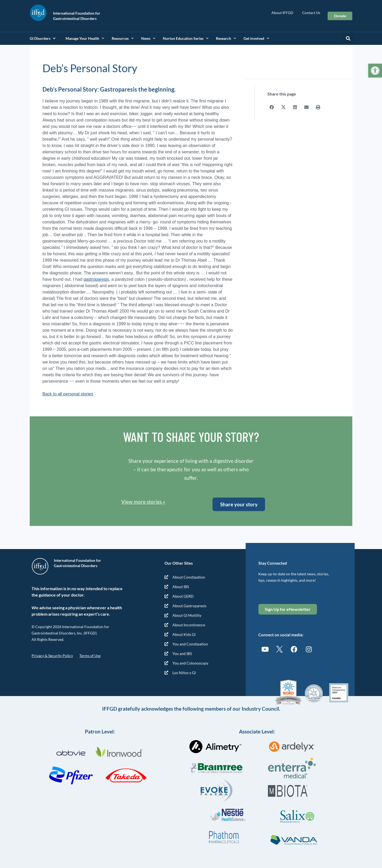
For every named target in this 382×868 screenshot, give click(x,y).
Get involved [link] (256, 38)
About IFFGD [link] (284, 13)
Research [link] (226, 38)
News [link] (148, 38)
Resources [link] (123, 38)
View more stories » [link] (143, 502)
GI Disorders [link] (43, 38)
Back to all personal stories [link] (68, 394)
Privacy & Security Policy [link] (52, 656)
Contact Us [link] (311, 13)
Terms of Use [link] (90, 656)
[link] (375, 71)
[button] (348, 38)
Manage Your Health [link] (85, 38)
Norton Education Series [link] (186, 38)
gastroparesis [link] (96, 279)
